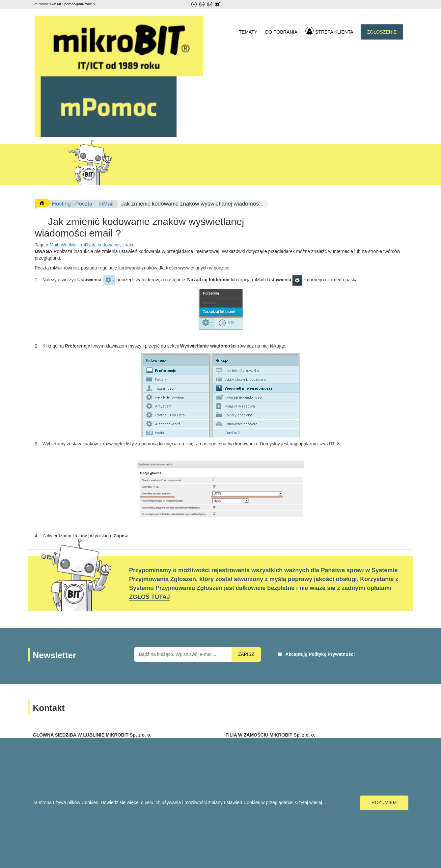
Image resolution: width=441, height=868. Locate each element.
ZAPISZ (246, 654)
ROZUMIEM (384, 802)
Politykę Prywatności (332, 654)
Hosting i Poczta (72, 204)
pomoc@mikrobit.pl (80, 4)
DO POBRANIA (281, 32)
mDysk (88, 245)
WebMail (69, 245)
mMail (106, 204)
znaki (128, 245)
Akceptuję (320, 654)
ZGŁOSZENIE (382, 32)
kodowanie (109, 245)
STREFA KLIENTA (329, 31)
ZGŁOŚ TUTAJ (150, 597)
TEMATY (248, 32)
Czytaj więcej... (310, 802)
